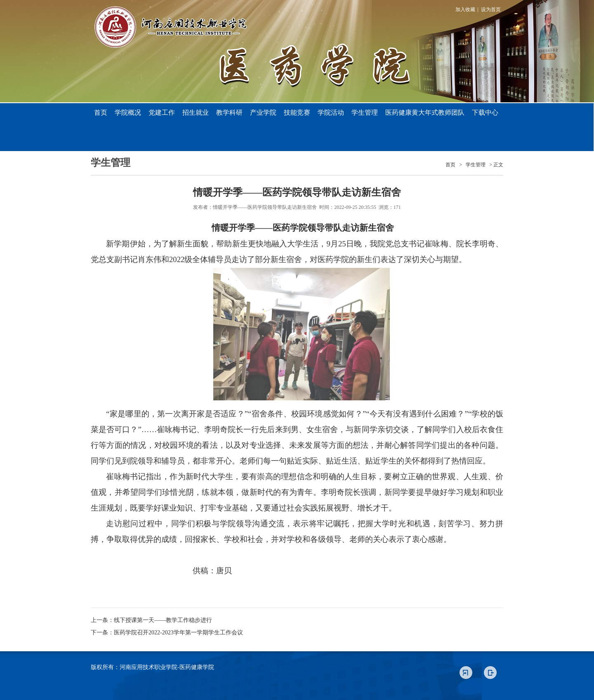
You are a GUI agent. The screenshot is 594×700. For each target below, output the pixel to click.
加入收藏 (465, 9)
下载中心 (485, 112)
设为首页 (491, 9)
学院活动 (331, 112)
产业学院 (263, 112)
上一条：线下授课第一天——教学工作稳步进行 (151, 620)
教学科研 (229, 112)
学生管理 (365, 112)
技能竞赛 (297, 112)
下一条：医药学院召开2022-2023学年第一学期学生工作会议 (167, 633)
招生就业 (196, 112)
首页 (101, 112)
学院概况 (128, 112)
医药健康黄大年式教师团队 (425, 112)
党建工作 (162, 112)
